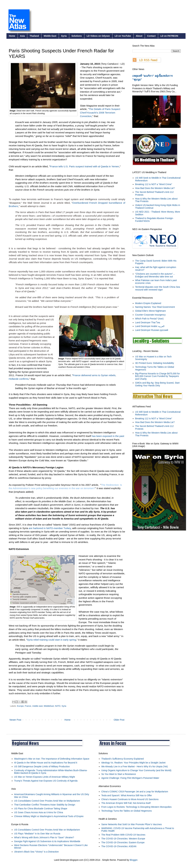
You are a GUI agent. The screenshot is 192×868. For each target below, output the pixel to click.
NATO (58, 706)
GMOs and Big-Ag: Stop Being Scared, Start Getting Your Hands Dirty (157, 384)
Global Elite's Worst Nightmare (151, 311)
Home (12, 36)
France (28, 706)
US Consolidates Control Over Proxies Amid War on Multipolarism (47, 801)
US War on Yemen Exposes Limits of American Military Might (45, 777)
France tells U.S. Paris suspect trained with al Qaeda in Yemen (85, 166)
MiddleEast (49, 706)
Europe (20, 706)
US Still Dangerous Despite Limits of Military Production (42, 766)
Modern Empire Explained (148, 303)
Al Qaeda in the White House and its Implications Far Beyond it (46, 763)
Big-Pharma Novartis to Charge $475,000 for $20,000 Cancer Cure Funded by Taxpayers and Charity (158, 376)
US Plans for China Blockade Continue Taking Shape (41, 809)
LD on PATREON (169, 36)
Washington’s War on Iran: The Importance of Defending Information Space (52, 759)
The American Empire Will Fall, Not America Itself (126, 803)
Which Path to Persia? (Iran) (149, 319)
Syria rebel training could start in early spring (51, 640)
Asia (22, 36)
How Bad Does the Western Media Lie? (155, 188)
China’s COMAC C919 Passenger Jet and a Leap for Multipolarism (135, 792)
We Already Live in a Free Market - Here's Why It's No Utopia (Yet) (135, 766)
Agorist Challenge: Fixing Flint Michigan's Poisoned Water (130, 778)
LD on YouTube (123, 36)
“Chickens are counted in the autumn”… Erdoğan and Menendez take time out (155, 275)
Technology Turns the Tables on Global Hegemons (127, 811)
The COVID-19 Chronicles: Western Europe (123, 839)
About (139, 36)
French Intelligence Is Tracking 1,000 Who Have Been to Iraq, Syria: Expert (51, 278)
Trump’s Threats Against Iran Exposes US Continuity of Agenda (46, 781)
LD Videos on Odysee (98, 36)
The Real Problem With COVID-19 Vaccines (123, 835)
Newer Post (15, 720)
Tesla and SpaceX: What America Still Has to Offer (127, 795)
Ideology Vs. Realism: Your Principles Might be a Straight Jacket (133, 763)
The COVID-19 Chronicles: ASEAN (119, 846)
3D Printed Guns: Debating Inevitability (155, 363)
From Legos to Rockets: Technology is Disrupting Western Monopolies (136, 807)
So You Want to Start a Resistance (119, 774)
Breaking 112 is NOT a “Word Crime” (154, 184)
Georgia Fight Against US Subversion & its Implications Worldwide (47, 841)
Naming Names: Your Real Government (155, 307)
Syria (64, 36)
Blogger (134, 860)
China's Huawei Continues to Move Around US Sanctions (130, 799)
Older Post (119, 720)
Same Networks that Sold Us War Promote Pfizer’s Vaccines (132, 824)
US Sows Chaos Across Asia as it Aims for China (39, 812)
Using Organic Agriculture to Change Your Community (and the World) (136, 770)
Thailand (34, 36)
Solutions (77, 36)
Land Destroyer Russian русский (152, 330)
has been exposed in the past (108, 436)
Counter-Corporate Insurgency (150, 315)
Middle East (50, 36)
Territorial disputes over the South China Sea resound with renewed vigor (158, 288)
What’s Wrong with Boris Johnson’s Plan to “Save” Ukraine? (44, 837)
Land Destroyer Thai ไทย (148, 322)
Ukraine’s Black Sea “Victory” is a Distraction (36, 852)
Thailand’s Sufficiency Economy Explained (123, 759)
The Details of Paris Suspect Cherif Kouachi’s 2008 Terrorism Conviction (100, 113)
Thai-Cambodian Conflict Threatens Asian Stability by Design (45, 805)
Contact (151, 36)
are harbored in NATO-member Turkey (50, 528)
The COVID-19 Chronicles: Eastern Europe (123, 842)
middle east (37, 706)
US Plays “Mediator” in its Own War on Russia (37, 834)
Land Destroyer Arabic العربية (150, 326)
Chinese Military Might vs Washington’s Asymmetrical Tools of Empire (49, 816)
